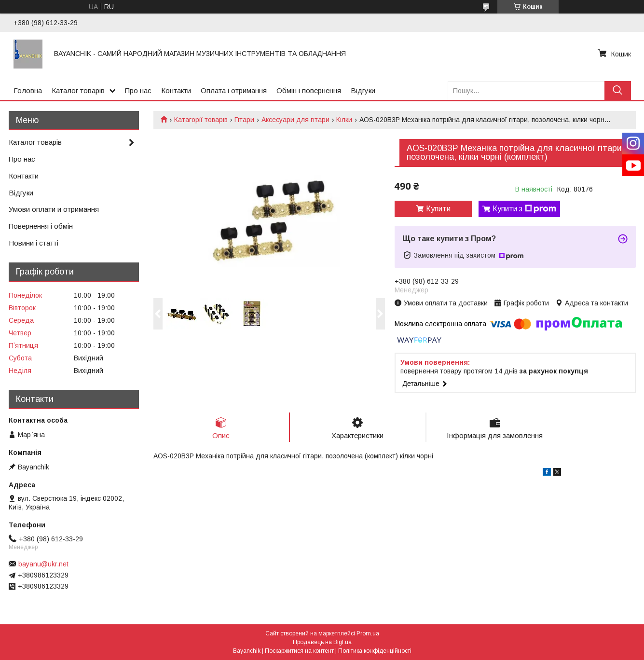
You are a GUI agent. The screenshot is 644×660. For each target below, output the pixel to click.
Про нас (138, 90)
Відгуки (363, 90)
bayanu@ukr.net (43, 564)
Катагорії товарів (201, 120)
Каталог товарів (78, 90)
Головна (28, 90)
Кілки (344, 120)
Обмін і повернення (309, 90)
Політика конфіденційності (375, 651)
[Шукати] (618, 90)
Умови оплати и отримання (54, 209)
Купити (438, 209)
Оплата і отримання (234, 90)
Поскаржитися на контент (299, 651)
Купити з (524, 209)
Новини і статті (34, 243)
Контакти (176, 90)
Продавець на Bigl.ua (322, 642)
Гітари (244, 120)
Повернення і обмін (41, 226)
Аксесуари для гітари (295, 120)
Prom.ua (368, 633)
